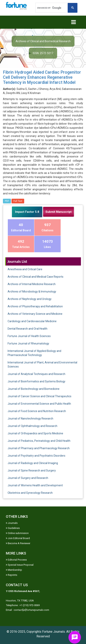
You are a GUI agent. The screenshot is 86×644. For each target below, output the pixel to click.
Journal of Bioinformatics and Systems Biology (36, 381)
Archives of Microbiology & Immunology (32, 292)
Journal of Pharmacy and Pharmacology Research (39, 448)
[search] (52, 8)
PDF (7, 201)
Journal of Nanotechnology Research (30, 419)
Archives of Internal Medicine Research (32, 284)
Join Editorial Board (18, 538)
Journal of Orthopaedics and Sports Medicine (35, 433)
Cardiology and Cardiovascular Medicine (32, 321)
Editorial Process (16, 560)
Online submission (17, 533)
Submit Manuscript (59, 212)
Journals (12, 523)
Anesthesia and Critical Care (25, 269)
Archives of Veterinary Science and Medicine (35, 314)
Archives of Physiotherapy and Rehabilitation (35, 306)
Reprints (12, 575)
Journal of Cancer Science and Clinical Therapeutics (39, 396)
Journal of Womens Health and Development (35, 485)
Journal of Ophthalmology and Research (32, 426)
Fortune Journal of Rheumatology (28, 343)
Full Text (18, 201)
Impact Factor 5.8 (27, 212)
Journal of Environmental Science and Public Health (39, 404)
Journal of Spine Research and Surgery (32, 470)
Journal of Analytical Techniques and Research (36, 374)
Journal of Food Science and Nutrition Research (37, 411)
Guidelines (13, 528)
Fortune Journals (54, 632)
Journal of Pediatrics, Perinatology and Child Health (39, 441)
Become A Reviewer (18, 543)
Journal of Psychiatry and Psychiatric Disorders (36, 456)
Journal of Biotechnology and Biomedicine (34, 389)
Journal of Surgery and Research (28, 478)
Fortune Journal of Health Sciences (29, 336)
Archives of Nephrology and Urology (30, 299)
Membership (14, 570)
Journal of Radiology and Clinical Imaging (33, 463)
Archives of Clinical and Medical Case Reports (35, 277)
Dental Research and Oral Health (27, 329)
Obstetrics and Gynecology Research (30, 493)
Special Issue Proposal (20, 565)
